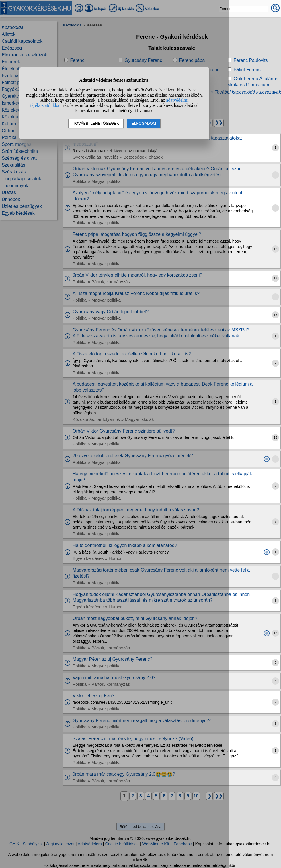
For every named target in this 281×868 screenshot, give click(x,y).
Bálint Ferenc (247, 70)
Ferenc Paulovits (250, 60)
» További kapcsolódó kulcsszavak (246, 92)
